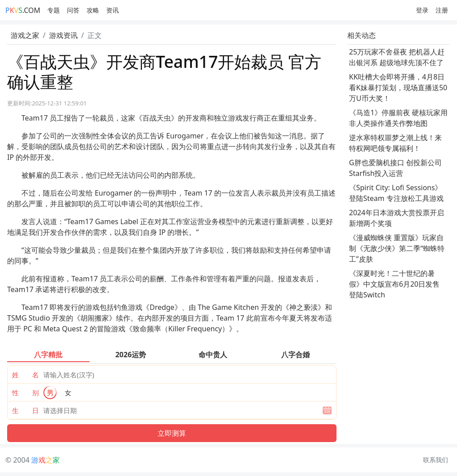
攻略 (93, 10)
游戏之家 (25, 35)
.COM (23, 10)
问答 (73, 10)
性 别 (25, 392)
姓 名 (25, 375)
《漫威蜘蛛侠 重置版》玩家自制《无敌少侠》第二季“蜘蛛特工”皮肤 (397, 248)
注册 (442, 10)
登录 (422, 10)
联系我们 (436, 460)
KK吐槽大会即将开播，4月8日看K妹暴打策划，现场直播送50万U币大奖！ (398, 88)
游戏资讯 (63, 35)
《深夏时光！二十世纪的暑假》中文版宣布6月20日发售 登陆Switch (394, 284)
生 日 (25, 410)
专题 (54, 10)
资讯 (112, 10)
